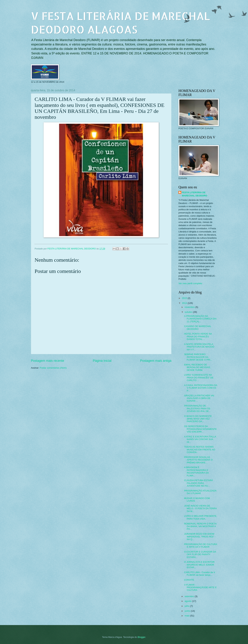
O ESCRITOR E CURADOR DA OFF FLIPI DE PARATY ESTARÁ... (200, 554)
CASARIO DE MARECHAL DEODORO (198, 328)
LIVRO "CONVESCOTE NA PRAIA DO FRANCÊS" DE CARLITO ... (199, 378)
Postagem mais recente (48, 361)
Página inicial (102, 361)
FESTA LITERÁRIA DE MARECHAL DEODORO (195, 194)
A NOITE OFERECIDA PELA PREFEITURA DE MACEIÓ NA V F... (199, 347)
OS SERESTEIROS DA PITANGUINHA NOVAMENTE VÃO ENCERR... (200, 429)
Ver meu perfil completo (190, 283)
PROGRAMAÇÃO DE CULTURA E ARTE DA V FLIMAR (200, 546)
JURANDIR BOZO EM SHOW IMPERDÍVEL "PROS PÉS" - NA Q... (200, 537)
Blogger (142, 637)
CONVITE (189, 580)
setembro (190, 596)
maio (187, 616)
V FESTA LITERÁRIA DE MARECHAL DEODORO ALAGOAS (120, 23)
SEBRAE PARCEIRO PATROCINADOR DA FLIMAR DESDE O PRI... (198, 357)
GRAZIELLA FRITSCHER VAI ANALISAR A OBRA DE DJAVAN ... (199, 398)
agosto (188, 601)
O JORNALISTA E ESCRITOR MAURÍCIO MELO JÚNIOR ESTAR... (199, 565)
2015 (185, 298)
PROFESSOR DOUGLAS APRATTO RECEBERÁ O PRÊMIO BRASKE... (198, 460)
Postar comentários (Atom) (53, 368)
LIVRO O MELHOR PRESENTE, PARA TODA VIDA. (200, 517)
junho (188, 611)
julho (187, 606)
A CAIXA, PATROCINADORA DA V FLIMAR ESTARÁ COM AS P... (201, 388)
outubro (189, 312)
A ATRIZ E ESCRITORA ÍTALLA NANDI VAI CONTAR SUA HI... (200, 439)
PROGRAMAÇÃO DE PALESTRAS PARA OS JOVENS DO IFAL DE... (197, 408)
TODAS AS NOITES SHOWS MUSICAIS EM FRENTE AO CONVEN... (200, 450)
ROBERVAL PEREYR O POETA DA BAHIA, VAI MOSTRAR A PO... (200, 526)
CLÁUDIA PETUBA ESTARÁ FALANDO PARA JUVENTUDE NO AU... (198, 483)
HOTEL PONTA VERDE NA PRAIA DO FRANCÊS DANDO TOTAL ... (198, 336)
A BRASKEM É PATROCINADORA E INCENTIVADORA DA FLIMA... (196, 471)
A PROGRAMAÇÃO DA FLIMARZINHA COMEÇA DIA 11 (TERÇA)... (200, 319)
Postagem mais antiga (156, 361)
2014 (185, 303)
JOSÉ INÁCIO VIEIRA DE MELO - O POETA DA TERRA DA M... (200, 508)
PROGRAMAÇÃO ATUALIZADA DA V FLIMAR (200, 492)
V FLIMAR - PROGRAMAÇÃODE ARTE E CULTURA (200, 587)
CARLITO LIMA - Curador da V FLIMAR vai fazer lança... (200, 574)
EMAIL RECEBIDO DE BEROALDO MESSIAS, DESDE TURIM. (197, 367)
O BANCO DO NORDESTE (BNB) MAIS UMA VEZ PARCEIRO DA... (198, 419)
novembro (190, 307)
